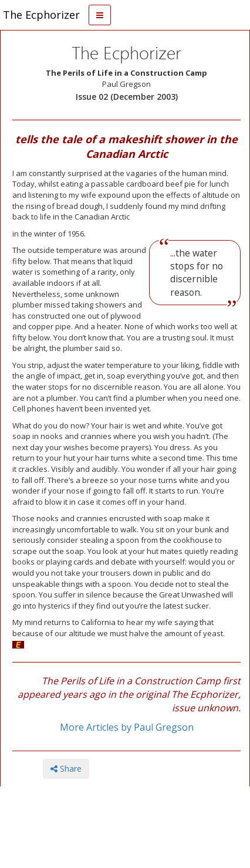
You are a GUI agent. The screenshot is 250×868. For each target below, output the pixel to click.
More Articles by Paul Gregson (127, 727)
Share (66, 769)
